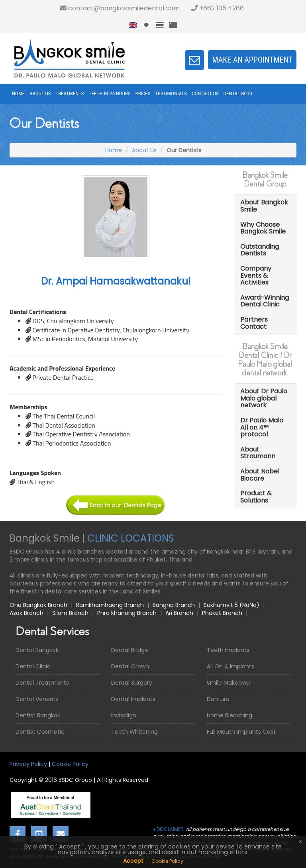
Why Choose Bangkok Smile (263, 228)
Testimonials (171, 93)
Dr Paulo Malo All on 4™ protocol (262, 427)
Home (18, 93)
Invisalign (124, 715)
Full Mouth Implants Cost (241, 732)
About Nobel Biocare (260, 475)
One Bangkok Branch (38, 605)
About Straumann (258, 453)
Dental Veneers (37, 699)
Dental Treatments (42, 683)
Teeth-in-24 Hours (110, 93)
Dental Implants (133, 699)
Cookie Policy (70, 764)
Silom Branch (70, 613)
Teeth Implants (228, 650)
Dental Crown (130, 666)
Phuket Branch (222, 613)
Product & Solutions (256, 497)
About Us (40, 93)
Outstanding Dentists (260, 250)
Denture (218, 699)
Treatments (70, 93)
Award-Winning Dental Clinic (265, 301)
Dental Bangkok (37, 650)
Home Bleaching (229, 715)
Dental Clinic (33, 666)
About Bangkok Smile (264, 206)
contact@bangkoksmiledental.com (120, 8)
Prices (143, 93)
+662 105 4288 (218, 8)
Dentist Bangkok (38, 715)
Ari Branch (179, 613)
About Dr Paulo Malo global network (264, 398)
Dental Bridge (130, 650)
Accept (133, 861)
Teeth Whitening (134, 732)
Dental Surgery (132, 683)
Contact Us (205, 93)
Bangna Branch (174, 605)
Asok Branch (26, 613)
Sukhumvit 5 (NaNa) (231, 605)
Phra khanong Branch (127, 613)
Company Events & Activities (256, 275)
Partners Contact (254, 323)
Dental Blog (238, 93)
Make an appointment (252, 60)
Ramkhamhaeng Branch (110, 605)
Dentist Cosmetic (40, 732)
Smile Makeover (229, 683)
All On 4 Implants (230, 666)
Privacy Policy (28, 764)
